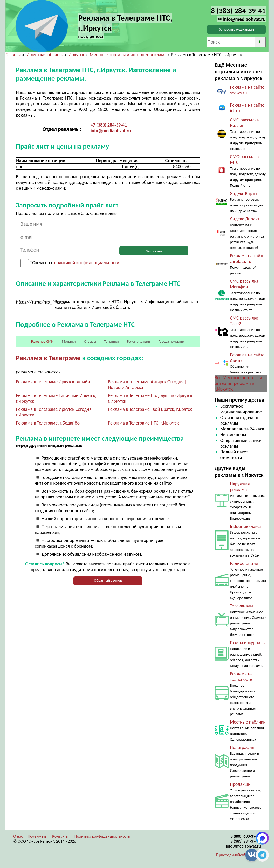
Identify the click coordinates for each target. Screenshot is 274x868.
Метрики (69, 341)
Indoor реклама (245, 526)
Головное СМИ (42, 341)
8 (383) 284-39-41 (246, 841)
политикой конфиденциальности (87, 263)
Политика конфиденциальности (102, 836)
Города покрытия (171, 341)
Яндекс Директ (245, 219)
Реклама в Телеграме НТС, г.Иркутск (143, 423)
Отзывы (90, 341)
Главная (13, 55)
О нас (18, 836)
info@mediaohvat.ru (111, 131)
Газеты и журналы (248, 643)
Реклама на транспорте (241, 677)
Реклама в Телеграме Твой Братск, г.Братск (150, 409)
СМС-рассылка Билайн (244, 123)
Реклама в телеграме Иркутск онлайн (53, 382)
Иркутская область (45, 55)
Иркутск (76, 55)
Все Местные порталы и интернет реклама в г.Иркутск (238, 383)
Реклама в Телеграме (48, 358)
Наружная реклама (240, 487)
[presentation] (154, 230)
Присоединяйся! (231, 855)
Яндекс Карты (244, 193)
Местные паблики (248, 722)
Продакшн (240, 784)
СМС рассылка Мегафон (244, 284)
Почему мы (37, 836)
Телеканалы (242, 606)
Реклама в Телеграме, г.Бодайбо (48, 423)
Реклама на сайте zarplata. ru (247, 259)
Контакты (60, 836)
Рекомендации (139, 341)
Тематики (112, 341)
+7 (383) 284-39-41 (109, 125)
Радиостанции (244, 563)
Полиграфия (242, 747)
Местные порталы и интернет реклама (128, 55)
